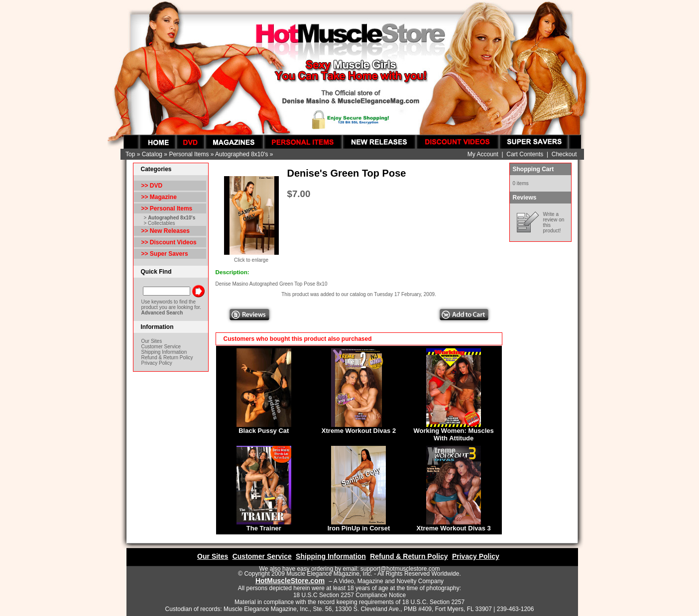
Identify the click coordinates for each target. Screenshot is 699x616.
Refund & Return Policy (167, 358)
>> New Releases (166, 231)
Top (130, 154)
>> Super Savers (165, 254)
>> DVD (152, 186)
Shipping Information (164, 352)
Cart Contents (525, 154)
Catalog (152, 154)
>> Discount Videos (169, 242)
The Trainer (264, 528)
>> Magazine (159, 197)
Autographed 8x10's (241, 154)
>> (167, 208)
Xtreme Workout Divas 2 (359, 431)
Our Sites (152, 341)
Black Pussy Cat (264, 431)
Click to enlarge (251, 258)
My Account (483, 154)
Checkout (564, 154)
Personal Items (189, 154)
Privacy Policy (157, 363)
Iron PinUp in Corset (359, 528)
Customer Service (161, 347)
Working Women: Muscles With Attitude (453, 434)
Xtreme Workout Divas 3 (454, 528)
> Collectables (160, 223)
